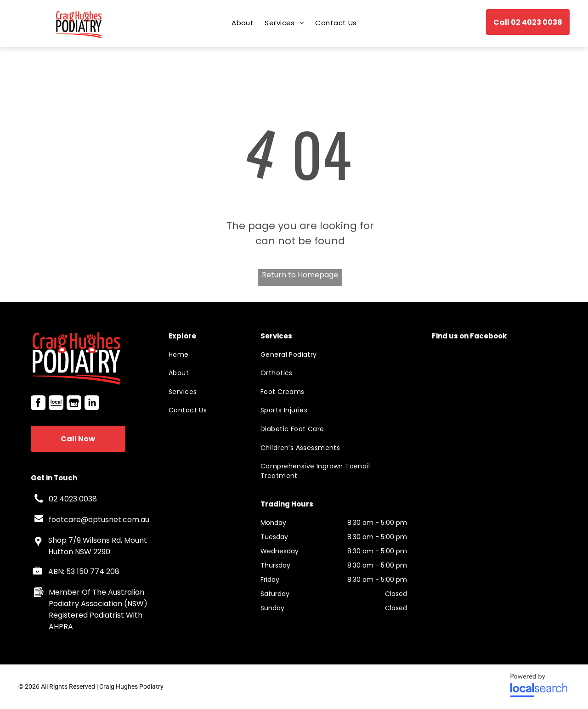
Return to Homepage (300, 275)
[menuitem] (243, 23)
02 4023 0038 (73, 499)
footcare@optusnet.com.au (99, 520)
